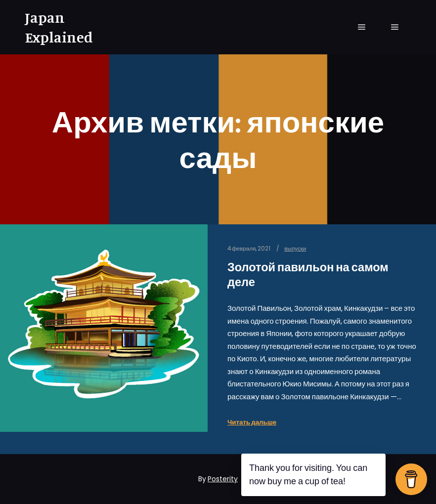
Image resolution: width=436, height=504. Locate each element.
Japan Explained (59, 27)
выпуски (295, 249)
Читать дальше (252, 422)
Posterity (223, 479)
